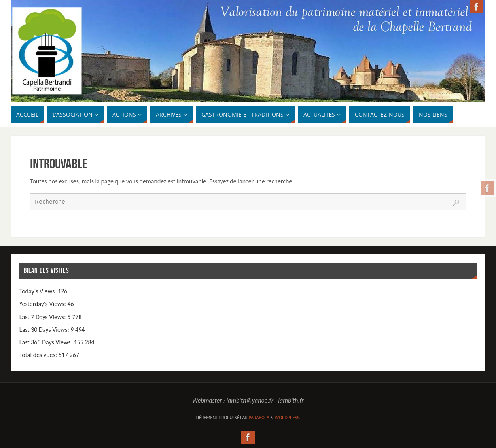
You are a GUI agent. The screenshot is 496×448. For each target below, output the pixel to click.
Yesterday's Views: (44, 304)
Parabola (259, 418)
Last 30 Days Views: (45, 330)
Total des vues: (39, 355)
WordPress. (288, 418)
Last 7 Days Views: (43, 317)
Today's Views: (39, 291)
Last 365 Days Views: (47, 342)
